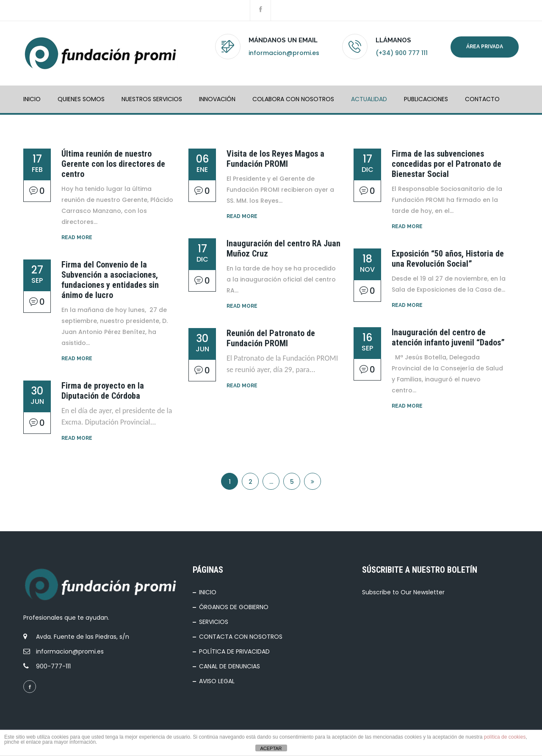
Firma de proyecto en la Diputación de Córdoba (103, 391)
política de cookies (505, 737)
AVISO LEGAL (217, 681)
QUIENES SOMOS (81, 99)
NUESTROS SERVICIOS (152, 99)
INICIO (32, 99)
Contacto (482, 99)
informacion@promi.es (284, 53)
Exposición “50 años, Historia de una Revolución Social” (448, 259)
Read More (77, 237)
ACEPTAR (271, 748)
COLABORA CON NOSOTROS (293, 99)
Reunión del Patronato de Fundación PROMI (271, 338)
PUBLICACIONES (426, 99)
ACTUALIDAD (369, 99)
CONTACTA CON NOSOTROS (241, 637)
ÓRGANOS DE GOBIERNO (234, 607)
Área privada (485, 47)
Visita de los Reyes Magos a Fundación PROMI (275, 159)
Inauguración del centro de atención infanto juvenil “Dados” (448, 337)
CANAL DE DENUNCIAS (230, 666)
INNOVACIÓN (217, 99)
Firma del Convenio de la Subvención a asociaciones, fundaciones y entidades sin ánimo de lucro (110, 280)
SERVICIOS (214, 622)
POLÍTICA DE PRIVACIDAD (234, 651)
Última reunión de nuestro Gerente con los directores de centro (113, 164)
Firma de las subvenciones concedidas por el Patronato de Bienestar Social (447, 164)
